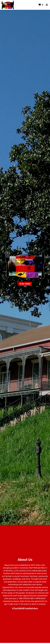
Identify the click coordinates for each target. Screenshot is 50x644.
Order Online (25, 284)
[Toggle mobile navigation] (47, 5)
